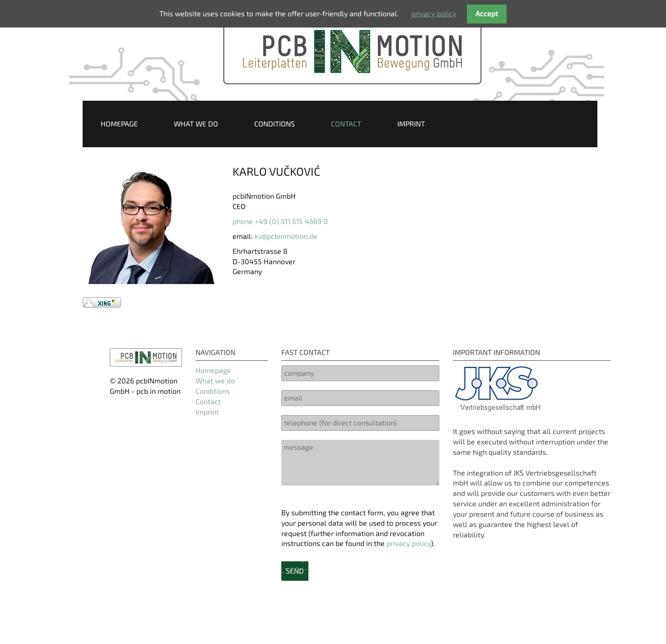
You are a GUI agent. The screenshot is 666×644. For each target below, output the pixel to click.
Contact (346, 124)
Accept (487, 13)
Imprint (411, 124)
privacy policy (409, 543)
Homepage (119, 124)
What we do (196, 124)
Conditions (275, 124)
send (295, 571)
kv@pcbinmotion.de (286, 236)
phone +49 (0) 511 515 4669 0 (280, 221)
